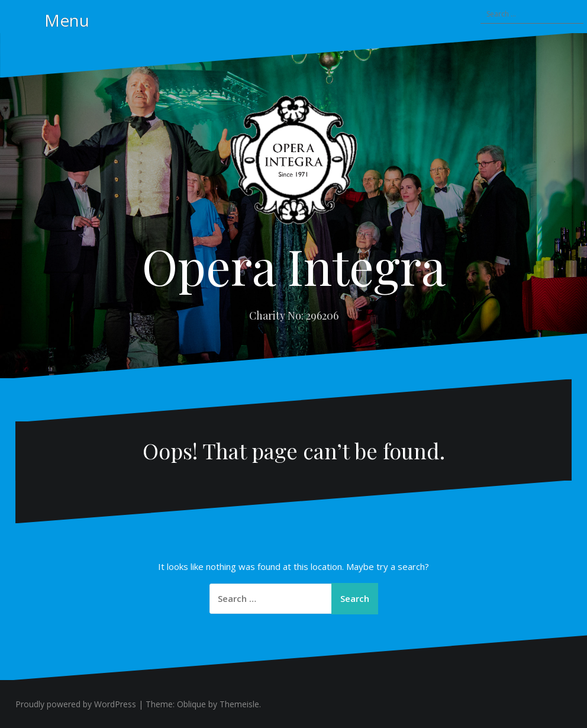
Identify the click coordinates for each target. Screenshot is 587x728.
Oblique (191, 704)
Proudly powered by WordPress (76, 704)
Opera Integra (294, 266)
